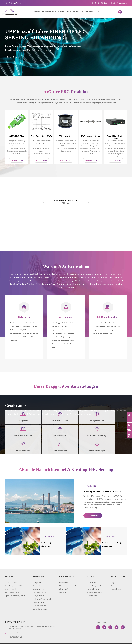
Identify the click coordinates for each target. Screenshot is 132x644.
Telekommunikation (39, 597)
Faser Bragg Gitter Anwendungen (66, 388)
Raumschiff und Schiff (40, 581)
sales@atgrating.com (119, 3)
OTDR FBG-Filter (17, 137)
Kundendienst (92, 578)
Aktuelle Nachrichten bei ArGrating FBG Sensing (66, 473)
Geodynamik (37, 578)
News (112, 581)
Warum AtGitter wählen (66, 268)
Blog (112, 578)
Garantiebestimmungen (95, 587)
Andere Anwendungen (40, 604)
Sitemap (91, 641)
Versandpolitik (92, 591)
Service (68, 12)
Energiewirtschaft (38, 591)
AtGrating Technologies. (22, 641)
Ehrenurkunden (64, 584)
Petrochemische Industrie (41, 587)
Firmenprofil (63, 578)
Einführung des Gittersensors (49, 541)
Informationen (78, 12)
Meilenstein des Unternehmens (69, 581)
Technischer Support (94, 584)
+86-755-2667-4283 (99, 3)
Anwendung (46, 12)
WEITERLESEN (85, 516)
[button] (84, 240)
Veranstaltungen (116, 584)
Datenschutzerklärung (105, 641)
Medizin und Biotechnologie (42, 594)
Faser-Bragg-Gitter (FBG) (41, 137)
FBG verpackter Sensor (91, 137)
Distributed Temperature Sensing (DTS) (107, 238)
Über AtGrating (58, 12)
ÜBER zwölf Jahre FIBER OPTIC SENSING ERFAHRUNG (45, 34)
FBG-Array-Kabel (66, 137)
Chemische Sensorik (39, 601)
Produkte (37, 12)
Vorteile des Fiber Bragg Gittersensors (108, 541)
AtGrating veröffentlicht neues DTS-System (95, 494)
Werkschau (63, 587)
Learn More (13, 57)
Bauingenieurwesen (39, 584)
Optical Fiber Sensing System (115, 138)
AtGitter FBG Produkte (66, 92)
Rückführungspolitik (94, 581)
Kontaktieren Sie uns (93, 12)
